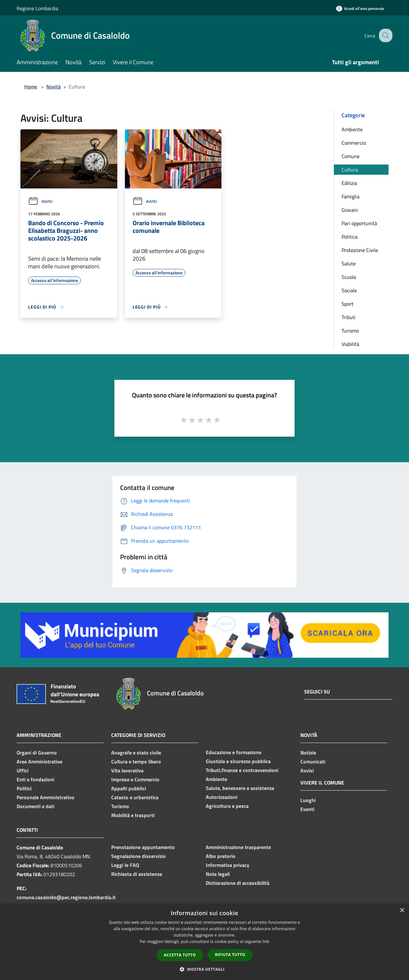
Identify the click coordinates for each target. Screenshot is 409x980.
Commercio (354, 143)
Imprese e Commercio (135, 779)
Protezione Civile (360, 250)
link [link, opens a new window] (266, 942)
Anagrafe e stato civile (136, 753)
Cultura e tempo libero (136, 762)
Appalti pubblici (129, 788)
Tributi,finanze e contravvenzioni (242, 770)
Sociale (349, 290)
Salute (349, 264)
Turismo (350, 331)
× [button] (402, 911)
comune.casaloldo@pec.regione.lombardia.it (66, 897)
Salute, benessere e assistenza (240, 788)
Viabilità (350, 344)
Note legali (218, 874)
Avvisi (40, 201)
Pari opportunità (359, 223)
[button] (204, 969)
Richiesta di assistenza (137, 874)
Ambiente (352, 129)
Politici (24, 788)
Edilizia (349, 183)
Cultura (350, 170)
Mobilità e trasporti (133, 815)
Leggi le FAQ (125, 865)
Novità (54, 87)
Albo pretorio (221, 856)
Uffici (23, 770)
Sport (347, 304)
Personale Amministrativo (46, 797)
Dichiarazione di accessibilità (238, 883)
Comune (351, 156)
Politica (350, 237)
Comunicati (313, 762)
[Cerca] (385, 35)
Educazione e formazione (234, 752)
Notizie (308, 753)
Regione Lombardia (37, 8)
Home (31, 87)
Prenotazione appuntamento (143, 847)
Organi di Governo (37, 753)
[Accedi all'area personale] (360, 8)
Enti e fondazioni (35, 779)
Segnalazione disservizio (139, 856)
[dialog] (204, 942)
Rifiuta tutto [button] (230, 955)
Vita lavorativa (127, 770)
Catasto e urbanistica (135, 797)
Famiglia (351, 196)
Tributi (349, 317)
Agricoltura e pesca (227, 806)
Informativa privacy (228, 865)
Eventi (307, 809)
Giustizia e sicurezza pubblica (238, 761)
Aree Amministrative (39, 762)
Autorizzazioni (222, 797)
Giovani (350, 210)
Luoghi (308, 800)
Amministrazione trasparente (238, 847)
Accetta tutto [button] (180, 955)
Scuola (349, 277)
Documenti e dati (35, 806)
